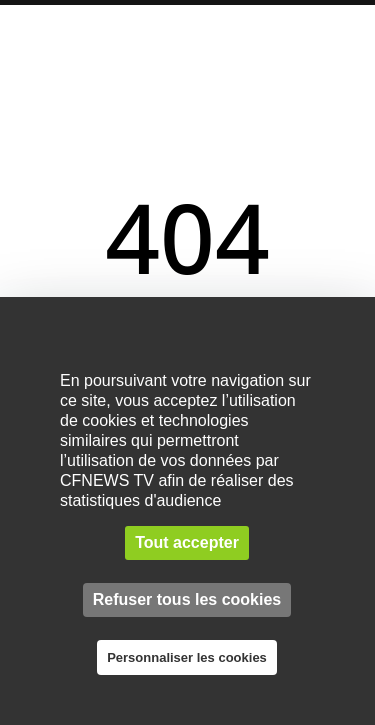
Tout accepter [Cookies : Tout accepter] (187, 542)
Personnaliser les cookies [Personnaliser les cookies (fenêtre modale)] (187, 657)
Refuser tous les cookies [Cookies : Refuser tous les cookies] (187, 599)
